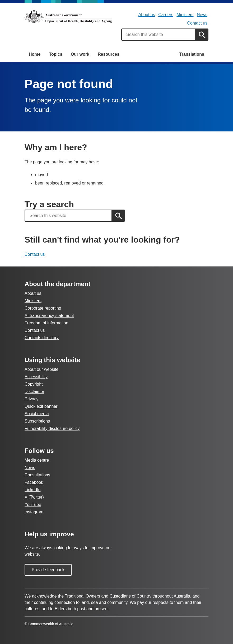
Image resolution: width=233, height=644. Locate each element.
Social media (37, 414)
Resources (109, 54)
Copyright (34, 384)
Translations (192, 54)
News (202, 15)
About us (147, 15)
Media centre (37, 460)
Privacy (31, 399)
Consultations (37, 475)
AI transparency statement (49, 316)
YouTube (33, 505)
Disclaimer (34, 392)
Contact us (197, 23)
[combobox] (159, 35)
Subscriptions (37, 421)
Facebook (34, 482)
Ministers (185, 15)
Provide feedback (48, 570)
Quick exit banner (41, 406)
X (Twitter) (34, 497)
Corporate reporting (43, 308)
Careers (166, 15)
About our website (41, 369)
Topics (55, 54)
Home (35, 54)
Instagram (34, 512)
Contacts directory (42, 338)
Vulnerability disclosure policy (52, 428)
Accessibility (36, 377)
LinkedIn (33, 490)
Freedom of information (46, 323)
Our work (80, 54)
